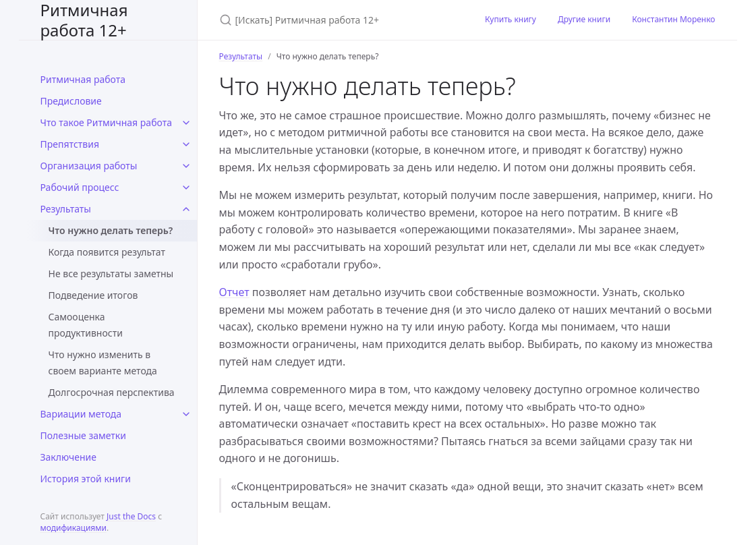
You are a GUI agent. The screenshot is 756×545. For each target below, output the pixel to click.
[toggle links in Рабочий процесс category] (186, 188)
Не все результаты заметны (111, 274)
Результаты (66, 209)
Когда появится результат (107, 252)
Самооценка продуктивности (86, 325)
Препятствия (70, 144)
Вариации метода (81, 414)
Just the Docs (131, 516)
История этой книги (86, 479)
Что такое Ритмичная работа (106, 122)
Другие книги (584, 19)
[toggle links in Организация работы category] (186, 166)
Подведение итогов (93, 295)
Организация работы (89, 166)
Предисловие (71, 101)
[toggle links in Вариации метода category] (186, 414)
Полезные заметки (84, 435)
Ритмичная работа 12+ (84, 20)
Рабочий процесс (80, 187)
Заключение (69, 457)
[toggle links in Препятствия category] (186, 144)
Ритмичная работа (83, 79)
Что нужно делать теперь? (111, 230)
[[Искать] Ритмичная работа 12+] (336, 20)
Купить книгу (511, 19)
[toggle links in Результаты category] (186, 209)
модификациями (74, 528)
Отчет (234, 292)
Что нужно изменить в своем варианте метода (103, 363)
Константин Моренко (673, 19)
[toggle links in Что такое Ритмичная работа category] (186, 123)
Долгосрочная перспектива (112, 392)
